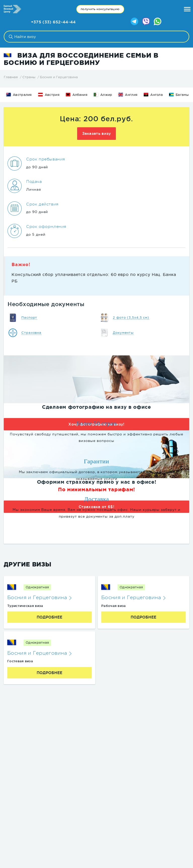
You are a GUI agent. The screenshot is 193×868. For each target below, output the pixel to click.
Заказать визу (97, 133)
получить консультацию (100, 9)
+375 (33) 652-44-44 (53, 22)
